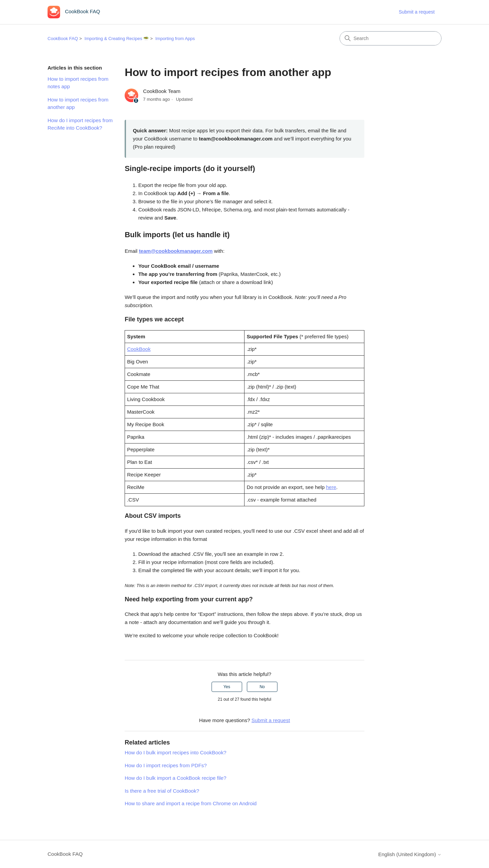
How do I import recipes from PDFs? (166, 765)
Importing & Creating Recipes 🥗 (117, 39)
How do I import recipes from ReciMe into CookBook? (80, 124)
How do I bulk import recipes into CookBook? (175, 752)
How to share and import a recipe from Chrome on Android (191, 803)
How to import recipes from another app (78, 103)
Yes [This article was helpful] (227, 687)
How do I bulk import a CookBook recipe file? (175, 778)
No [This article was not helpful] (262, 687)
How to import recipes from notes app (78, 83)
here (331, 487)
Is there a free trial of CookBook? (162, 791)
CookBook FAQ (63, 39)
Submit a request (417, 12)
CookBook (139, 349)
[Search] (391, 38)
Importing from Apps (175, 39)
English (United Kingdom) (410, 854)
